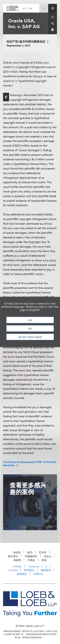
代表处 (31, 560)
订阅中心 (38, 574)
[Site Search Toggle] (44, 8)
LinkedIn (17, 566)
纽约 (30, 552)
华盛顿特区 (31, 556)
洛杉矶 (17, 552)
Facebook (34, 566)
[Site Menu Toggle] (53, 8)
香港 (44, 560)
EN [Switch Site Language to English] (24, 8)
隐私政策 (46, 570)
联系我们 (29, 570)
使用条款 (22, 574)
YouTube (13, 570)
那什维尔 (13, 556)
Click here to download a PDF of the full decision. (29, 463)
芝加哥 (43, 552)
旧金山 (48, 556)
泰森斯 (17, 560)
